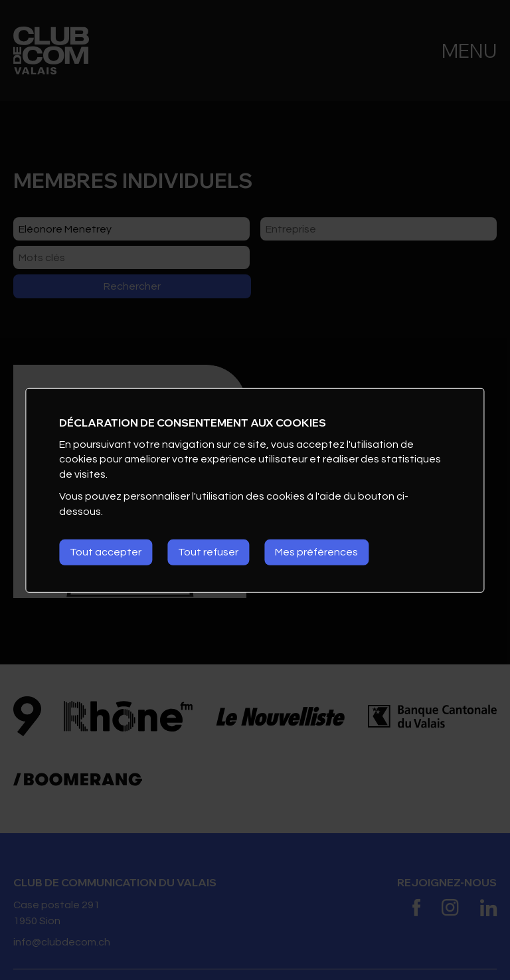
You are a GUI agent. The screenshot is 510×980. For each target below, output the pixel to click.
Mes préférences (316, 552)
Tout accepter (106, 552)
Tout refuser (208, 552)
